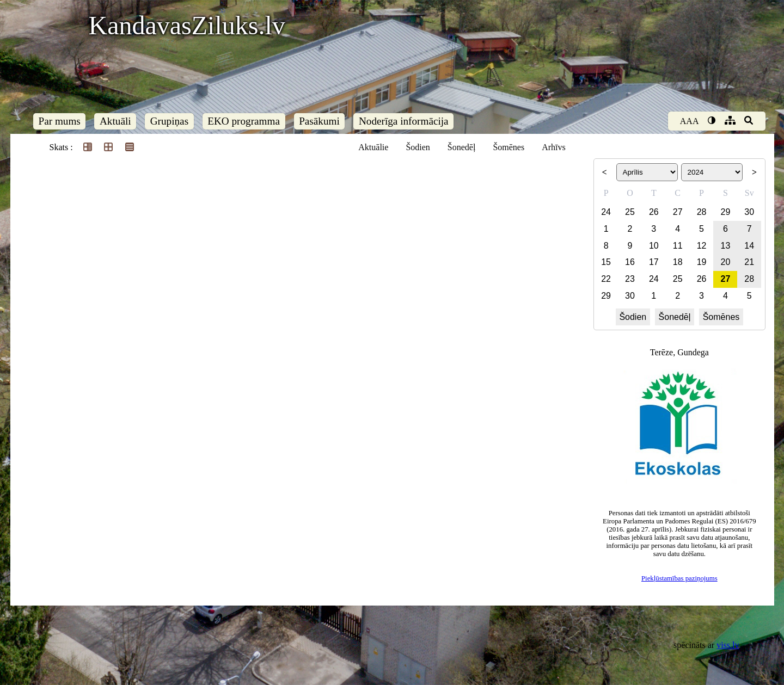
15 (606, 262)
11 (678, 246)
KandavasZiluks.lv (187, 25)
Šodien (418, 147)
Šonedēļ (462, 147)
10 (654, 246)
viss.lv (728, 645)
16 (630, 262)
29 (726, 212)
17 (654, 262)
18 (678, 262)
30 (749, 212)
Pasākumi (319, 121)
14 (749, 246)
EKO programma (244, 121)
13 (726, 246)
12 (702, 246)
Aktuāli (115, 121)
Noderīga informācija (404, 121)
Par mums (60, 121)
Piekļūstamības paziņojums (679, 578)
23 (630, 279)
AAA (690, 121)
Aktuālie (373, 147)
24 (606, 212)
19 (702, 262)
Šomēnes (509, 147)
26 (654, 212)
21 (749, 262)
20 (726, 262)
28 (702, 212)
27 (678, 212)
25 (630, 212)
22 (606, 279)
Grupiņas (169, 121)
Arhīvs (554, 147)
